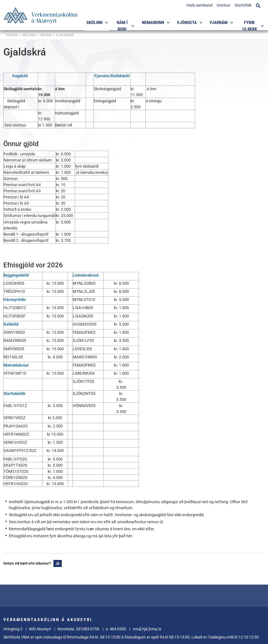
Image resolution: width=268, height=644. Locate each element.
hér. (130, 536)
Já (58, 564)
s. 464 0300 (116, 629)
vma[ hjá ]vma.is (147, 629)
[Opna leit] (258, 5)
